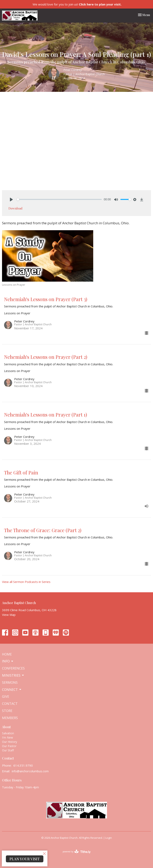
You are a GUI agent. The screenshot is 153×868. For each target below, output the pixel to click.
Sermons (10, 682)
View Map (9, 615)
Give (6, 697)
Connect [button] (12, 690)
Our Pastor (9, 746)
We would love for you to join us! (77, 4)
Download (16, 208)
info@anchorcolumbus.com (30, 771)
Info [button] (8, 661)
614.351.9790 (23, 765)
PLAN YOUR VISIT (25, 859)
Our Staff (8, 750)
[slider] (59, 199)
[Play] (11, 200)
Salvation (8, 733)
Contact (10, 704)
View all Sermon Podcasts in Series (26, 582)
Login (109, 838)
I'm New (7, 737)
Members (10, 718)
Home (7, 654)
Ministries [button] (13, 675)
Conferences (13, 668)
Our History (10, 742)
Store (7, 711)
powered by (77, 852)
